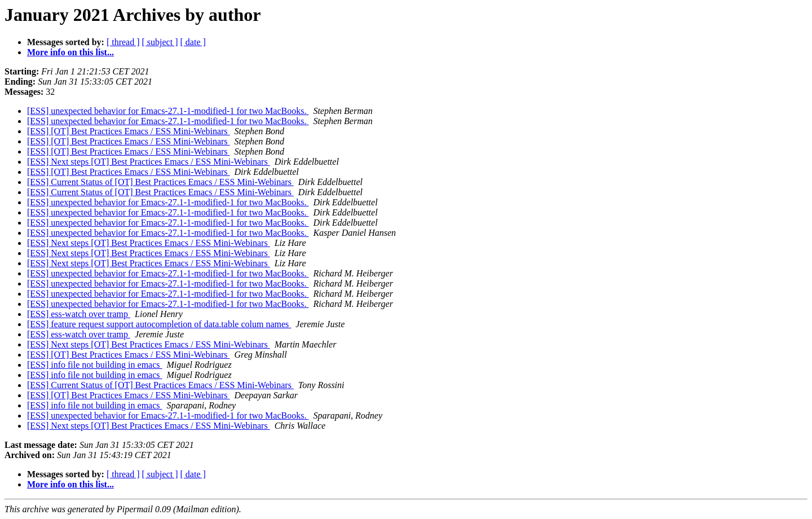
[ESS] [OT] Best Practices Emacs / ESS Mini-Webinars (129, 131)
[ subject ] (160, 42)
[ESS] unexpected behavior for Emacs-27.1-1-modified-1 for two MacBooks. (168, 111)
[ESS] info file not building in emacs (95, 365)
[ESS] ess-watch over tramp (79, 314)
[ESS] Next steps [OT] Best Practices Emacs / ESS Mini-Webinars (149, 162)
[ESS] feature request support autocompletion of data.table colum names (159, 324)
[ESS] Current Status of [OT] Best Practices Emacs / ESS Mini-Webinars (160, 182)
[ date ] (193, 42)
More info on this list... (70, 52)
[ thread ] (123, 42)
